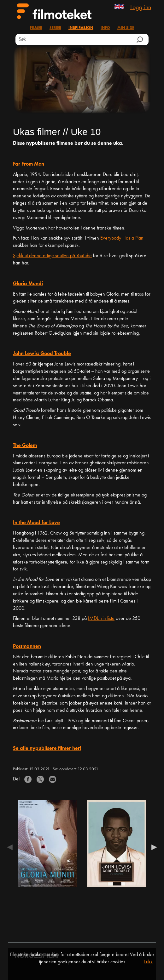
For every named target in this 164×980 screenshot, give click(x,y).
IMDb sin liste (101, 619)
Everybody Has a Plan (122, 238)
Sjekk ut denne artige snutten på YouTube (52, 256)
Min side (126, 28)
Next (153, 848)
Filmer (36, 28)
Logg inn (141, 8)
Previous (11, 848)
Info (105, 28)
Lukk (148, 962)
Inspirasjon (81, 28)
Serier (55, 28)
